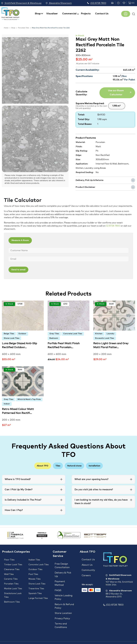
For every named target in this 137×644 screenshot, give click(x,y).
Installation (99, 465)
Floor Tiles (9, 560)
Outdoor (22, 333)
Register (126, 14)
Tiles (56, 465)
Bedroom (54, 338)
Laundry (111, 333)
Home (6, 28)
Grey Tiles (54, 333)
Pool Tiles (33, 571)
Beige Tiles (9, 333)
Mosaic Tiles (35, 575)
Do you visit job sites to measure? (94, 489)
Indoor (7, 403)
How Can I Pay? (14, 510)
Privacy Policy (62, 610)
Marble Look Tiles (13, 583)
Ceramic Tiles (11, 575)
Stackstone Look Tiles (13, 589)
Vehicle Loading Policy (64, 593)
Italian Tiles (34, 560)
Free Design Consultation (62, 565)
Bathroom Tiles (12, 594)
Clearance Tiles (12, 567)
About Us (87, 564)
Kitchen (99, 333)
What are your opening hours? (91, 479)
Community (88, 568)
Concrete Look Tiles (73, 333)
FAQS (58, 587)
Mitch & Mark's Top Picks (29, 399)
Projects (86, 14)
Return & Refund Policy (64, 600)
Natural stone (76, 465)
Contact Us (102, 14)
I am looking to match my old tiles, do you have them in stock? (101, 501)
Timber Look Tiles (13, 563)
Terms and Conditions (61, 616)
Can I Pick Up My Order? (19, 489)
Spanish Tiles (35, 587)
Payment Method (60, 581)
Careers (86, 572)
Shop (38, 14)
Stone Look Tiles (12, 338)
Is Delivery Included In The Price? (23, 500)
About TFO (38, 465)
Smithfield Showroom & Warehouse (21, 3)
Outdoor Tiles (35, 567)
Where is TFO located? (18, 479)
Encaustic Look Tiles (105, 338)
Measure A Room (23, 241)
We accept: (87, 580)
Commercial (69, 14)
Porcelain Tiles (24, 28)
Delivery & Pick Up (63, 573)
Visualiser (52, 14)
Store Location (63, 606)
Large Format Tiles (38, 591)
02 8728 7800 (113, 226)
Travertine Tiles (36, 583)
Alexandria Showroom (59, 3)
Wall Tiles (9, 571)
